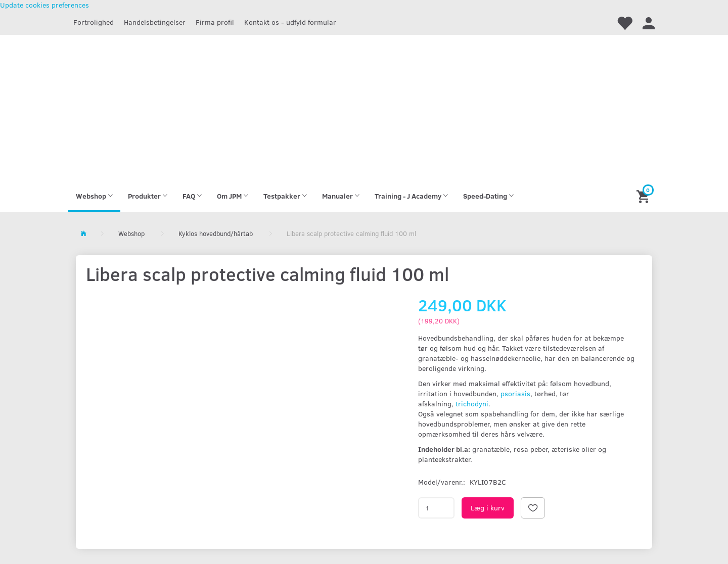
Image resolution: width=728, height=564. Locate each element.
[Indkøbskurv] (644, 196)
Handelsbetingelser (155, 22)
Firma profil (215, 22)
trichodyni (471, 404)
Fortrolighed (94, 22)
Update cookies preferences (44, 5)
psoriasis (515, 393)
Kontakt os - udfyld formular (290, 22)
